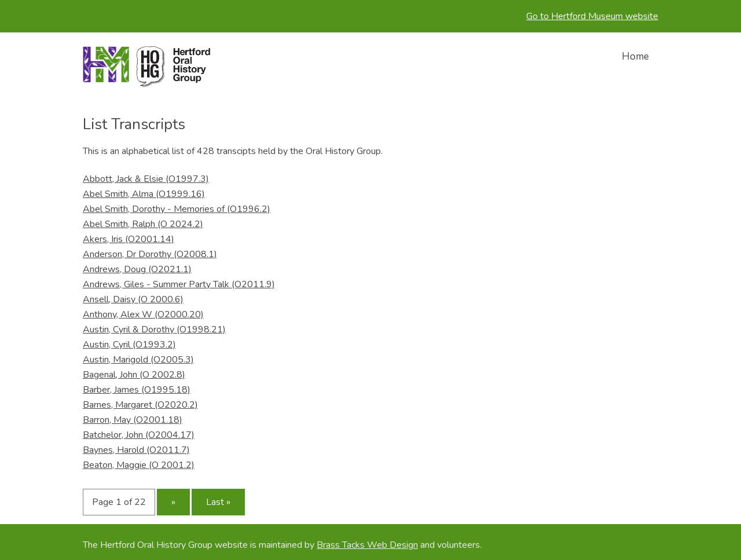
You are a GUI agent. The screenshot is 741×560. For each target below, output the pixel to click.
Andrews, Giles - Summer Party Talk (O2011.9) (179, 284)
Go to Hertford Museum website (592, 16)
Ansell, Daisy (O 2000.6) (133, 299)
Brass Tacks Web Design (367, 545)
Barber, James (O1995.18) (137, 390)
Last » (218, 502)
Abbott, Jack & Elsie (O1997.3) (146, 179)
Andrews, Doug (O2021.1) (137, 269)
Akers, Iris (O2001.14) (129, 239)
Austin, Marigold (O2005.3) (138, 360)
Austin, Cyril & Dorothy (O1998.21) (154, 330)
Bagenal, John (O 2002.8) (134, 375)
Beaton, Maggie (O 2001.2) (139, 465)
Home (635, 56)
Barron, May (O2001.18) (133, 420)
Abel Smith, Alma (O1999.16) (144, 194)
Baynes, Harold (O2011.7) (136, 450)
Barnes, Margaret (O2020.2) (140, 405)
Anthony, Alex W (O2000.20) (143, 314)
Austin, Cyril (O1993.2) (129, 345)
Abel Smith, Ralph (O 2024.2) (143, 224)
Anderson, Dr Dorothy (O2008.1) (150, 254)
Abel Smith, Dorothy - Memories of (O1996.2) (177, 209)
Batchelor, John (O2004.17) (139, 435)
